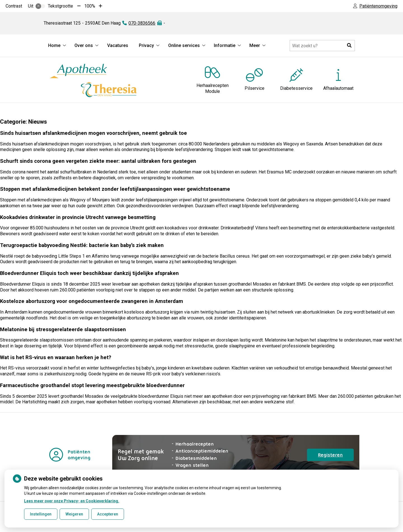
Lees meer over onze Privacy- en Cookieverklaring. (72, 501)
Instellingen (41, 514)
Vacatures (118, 45)
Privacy (146, 45)
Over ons (84, 45)
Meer (255, 45)
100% (90, 6)
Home (54, 45)
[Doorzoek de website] (322, 46)
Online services (184, 45)
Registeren (336, 456)
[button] (349, 46)
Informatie (225, 45)
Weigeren (74, 514)
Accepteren (108, 514)
